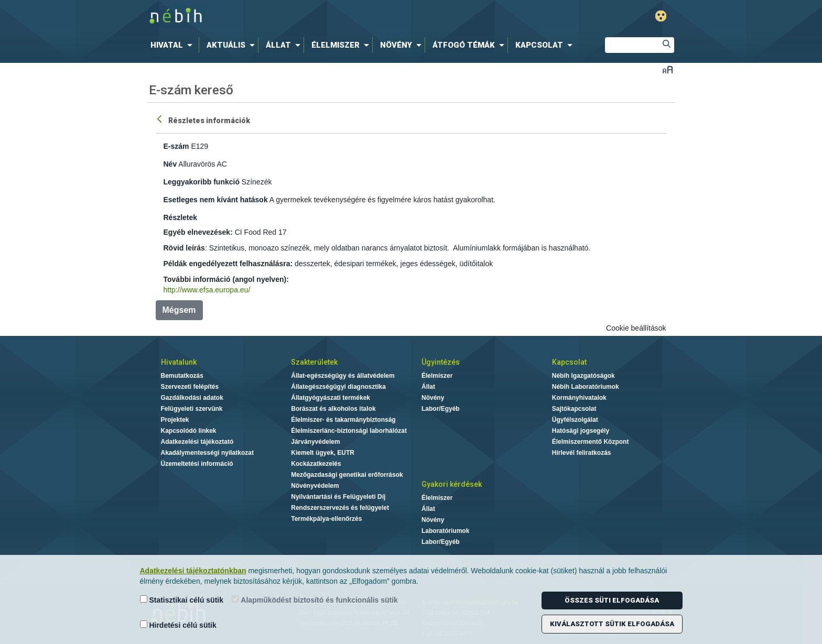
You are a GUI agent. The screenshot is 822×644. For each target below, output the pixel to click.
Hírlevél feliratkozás (582, 453)
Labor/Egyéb (441, 409)
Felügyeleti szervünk (192, 409)
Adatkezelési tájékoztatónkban (193, 571)
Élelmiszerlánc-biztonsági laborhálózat (349, 431)
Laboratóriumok (445, 531)
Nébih (299, 17)
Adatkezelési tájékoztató (197, 442)
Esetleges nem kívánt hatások (216, 200)
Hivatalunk (179, 362)
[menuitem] (174, 45)
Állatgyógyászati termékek (331, 398)
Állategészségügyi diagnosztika (338, 387)
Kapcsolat (569, 362)
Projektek (175, 420)
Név (170, 164)
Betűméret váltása (668, 69)
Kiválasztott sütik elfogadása (612, 624)
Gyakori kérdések (452, 484)
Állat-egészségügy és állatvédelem (343, 376)
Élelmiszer (437, 376)
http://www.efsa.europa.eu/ (207, 290)
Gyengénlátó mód (661, 16)
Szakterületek (314, 362)
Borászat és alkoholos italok (333, 409)
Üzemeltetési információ (197, 464)
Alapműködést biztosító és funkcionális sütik (315, 600)
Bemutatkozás (182, 376)
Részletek (181, 217)
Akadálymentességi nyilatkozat (207, 453)
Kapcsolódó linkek (189, 431)
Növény (433, 398)
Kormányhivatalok (579, 398)
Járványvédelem (315, 442)
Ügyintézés (441, 362)
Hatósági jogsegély (581, 431)
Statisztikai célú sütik (182, 600)
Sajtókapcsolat (574, 409)
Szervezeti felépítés (190, 387)
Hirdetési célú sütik (178, 625)
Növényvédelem (315, 486)
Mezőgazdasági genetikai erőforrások (347, 475)
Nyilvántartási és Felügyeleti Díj (338, 497)
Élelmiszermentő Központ (591, 442)
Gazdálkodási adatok (192, 398)
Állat (428, 387)
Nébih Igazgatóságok (583, 376)
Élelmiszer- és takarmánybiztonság (343, 420)
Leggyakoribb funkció (202, 182)
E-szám (176, 146)
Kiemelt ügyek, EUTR (323, 453)
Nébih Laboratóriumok (586, 387)
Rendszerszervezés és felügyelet (340, 508)
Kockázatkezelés (316, 464)
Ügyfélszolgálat (575, 420)
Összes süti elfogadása (612, 600)
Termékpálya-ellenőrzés (326, 519)
